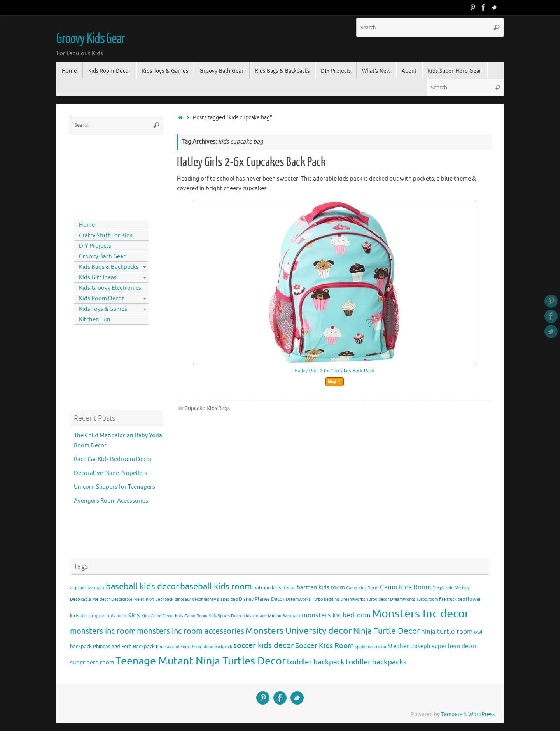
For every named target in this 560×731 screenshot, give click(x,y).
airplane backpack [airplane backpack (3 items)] (87, 588)
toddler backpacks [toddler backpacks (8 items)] (376, 662)
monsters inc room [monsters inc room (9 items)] (103, 631)
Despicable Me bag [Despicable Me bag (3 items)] (451, 588)
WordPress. (482, 714)
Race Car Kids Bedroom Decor (113, 459)
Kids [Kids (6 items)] (134, 615)
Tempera (452, 714)
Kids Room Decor (101, 299)
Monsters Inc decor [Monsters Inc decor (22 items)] (420, 614)
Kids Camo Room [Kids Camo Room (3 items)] (191, 616)
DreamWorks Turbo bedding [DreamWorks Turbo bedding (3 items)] (312, 599)
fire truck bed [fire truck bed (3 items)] (452, 599)
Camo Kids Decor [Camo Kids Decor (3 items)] (362, 588)
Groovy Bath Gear (102, 257)
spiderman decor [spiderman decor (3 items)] (371, 647)
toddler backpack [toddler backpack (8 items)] (316, 662)
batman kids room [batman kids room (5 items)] (321, 587)
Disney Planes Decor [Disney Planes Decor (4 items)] (262, 599)
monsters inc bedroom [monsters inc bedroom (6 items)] (336, 615)
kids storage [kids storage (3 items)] (255, 616)
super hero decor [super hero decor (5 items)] (454, 646)
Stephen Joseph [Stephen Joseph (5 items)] (409, 646)
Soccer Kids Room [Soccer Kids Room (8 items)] (325, 646)
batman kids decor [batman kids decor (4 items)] (274, 588)
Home (87, 225)
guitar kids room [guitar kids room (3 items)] (110, 616)
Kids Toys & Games (103, 309)
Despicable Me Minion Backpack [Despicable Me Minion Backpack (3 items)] (142, 599)
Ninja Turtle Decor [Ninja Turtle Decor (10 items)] (387, 631)
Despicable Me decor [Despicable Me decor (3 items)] (90, 599)
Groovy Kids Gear (91, 39)
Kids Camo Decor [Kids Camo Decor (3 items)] (157, 616)
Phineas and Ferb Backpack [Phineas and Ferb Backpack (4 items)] (124, 646)
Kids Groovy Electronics (110, 288)
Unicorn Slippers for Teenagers (115, 487)
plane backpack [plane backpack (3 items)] (217, 647)
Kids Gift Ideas (98, 278)
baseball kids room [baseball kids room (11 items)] (216, 586)
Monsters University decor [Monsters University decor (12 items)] (299, 631)
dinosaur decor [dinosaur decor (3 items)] (189, 599)
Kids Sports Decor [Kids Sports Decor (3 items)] (225, 616)
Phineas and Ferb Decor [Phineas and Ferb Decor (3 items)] (179, 647)
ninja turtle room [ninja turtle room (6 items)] (447, 632)
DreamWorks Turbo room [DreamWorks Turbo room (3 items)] (414, 599)
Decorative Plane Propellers (111, 473)
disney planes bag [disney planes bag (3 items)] (221, 599)
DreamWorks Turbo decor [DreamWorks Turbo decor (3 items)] (365, 599)
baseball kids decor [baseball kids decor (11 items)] (142, 586)
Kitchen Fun (95, 320)
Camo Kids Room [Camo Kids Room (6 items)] (406, 587)
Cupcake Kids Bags (207, 408)
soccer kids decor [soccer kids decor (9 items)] (264, 645)
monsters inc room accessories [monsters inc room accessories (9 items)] (191, 631)
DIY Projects (95, 246)
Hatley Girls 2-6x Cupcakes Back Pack (251, 162)
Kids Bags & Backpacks (109, 267)
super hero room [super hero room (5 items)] (92, 663)
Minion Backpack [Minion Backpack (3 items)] (284, 616)
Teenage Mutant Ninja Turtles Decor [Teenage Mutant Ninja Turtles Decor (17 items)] (201, 661)
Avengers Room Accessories (111, 501)
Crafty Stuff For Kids (106, 236)
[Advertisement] (105, 176)
